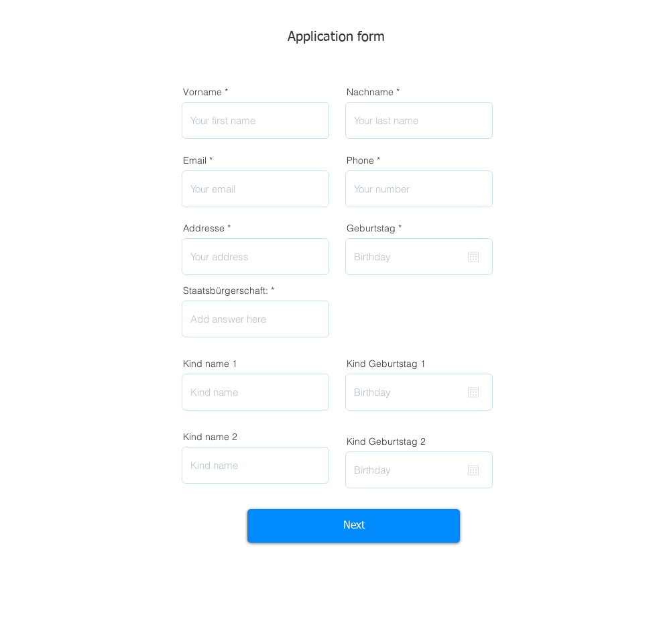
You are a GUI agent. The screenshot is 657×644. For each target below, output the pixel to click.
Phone (360, 160)
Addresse (204, 228)
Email (195, 160)
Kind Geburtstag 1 (386, 364)
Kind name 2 (210, 437)
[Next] (354, 526)
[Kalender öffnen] (473, 257)
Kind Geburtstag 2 (386, 441)
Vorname (202, 92)
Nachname (370, 92)
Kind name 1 (210, 364)
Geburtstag (377, 228)
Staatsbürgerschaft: (226, 290)
